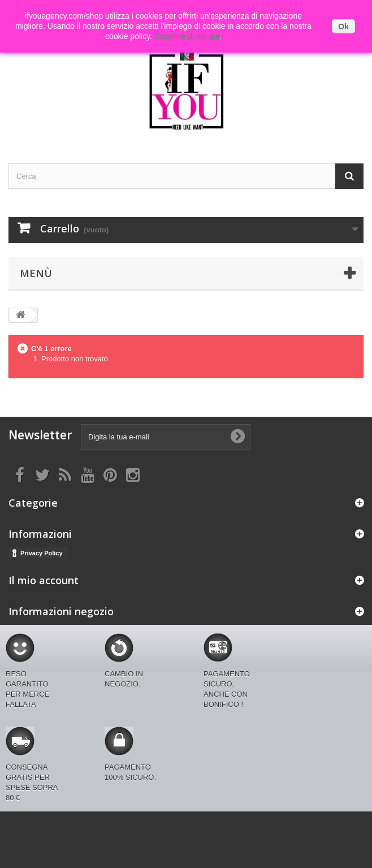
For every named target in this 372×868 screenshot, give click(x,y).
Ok (343, 27)
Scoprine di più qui (187, 36)
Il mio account (44, 580)
